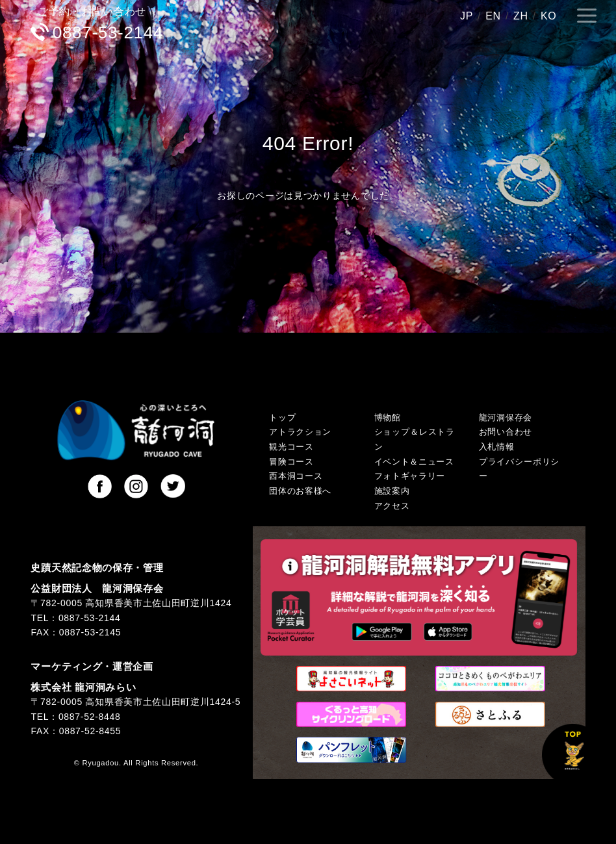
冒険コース (291, 462)
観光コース (291, 447)
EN (493, 16)
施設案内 (392, 491)
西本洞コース (296, 476)
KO (549, 16)
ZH (521, 16)
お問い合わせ (506, 432)
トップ (282, 418)
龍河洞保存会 (506, 418)
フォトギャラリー (410, 476)
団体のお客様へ (300, 491)
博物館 (388, 418)
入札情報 (497, 447)
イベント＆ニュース (414, 462)
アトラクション (300, 432)
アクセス (392, 506)
